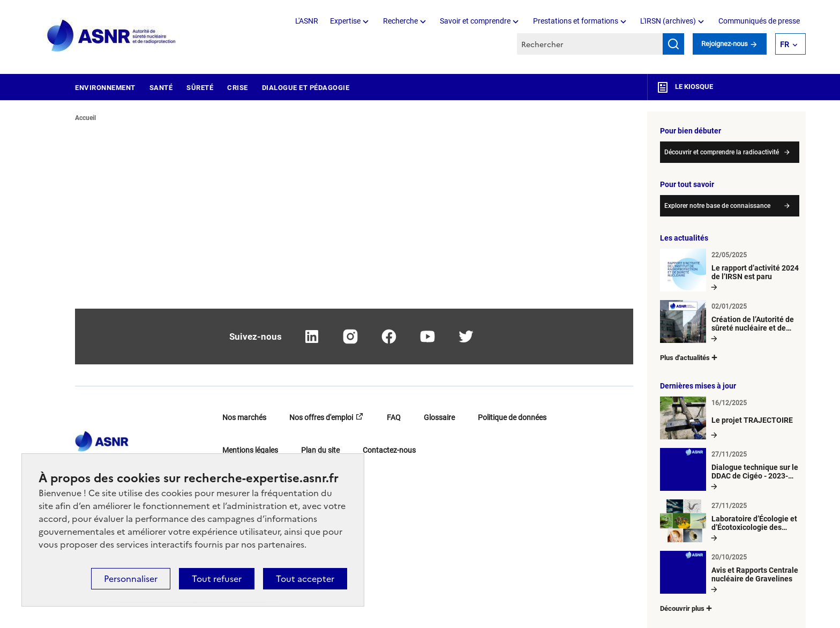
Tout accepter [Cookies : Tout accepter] (305, 579)
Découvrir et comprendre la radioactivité (722, 152)
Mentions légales (250, 450)
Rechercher (673, 44)
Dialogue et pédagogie (306, 88)
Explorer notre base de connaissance (717, 206)
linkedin (312, 337)
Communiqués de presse (759, 21)
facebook (389, 337)
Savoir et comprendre (480, 21)
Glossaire (439, 417)
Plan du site (320, 450)
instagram (350, 337)
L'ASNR (307, 21)
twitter (466, 337)
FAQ (394, 417)
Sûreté (200, 88)
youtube (427, 337)
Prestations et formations (581, 21)
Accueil (85, 118)
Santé (161, 88)
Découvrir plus (687, 608)
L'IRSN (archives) (673, 21)
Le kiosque (685, 87)
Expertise (350, 21)
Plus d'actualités (689, 357)
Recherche (406, 21)
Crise (238, 88)
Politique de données (512, 417)
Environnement (105, 88)
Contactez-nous (389, 450)
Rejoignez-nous (730, 44)
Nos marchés (244, 417)
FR (790, 44)
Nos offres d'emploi (321, 417)
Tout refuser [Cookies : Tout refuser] (217, 579)
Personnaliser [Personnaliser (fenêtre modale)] (131, 579)
